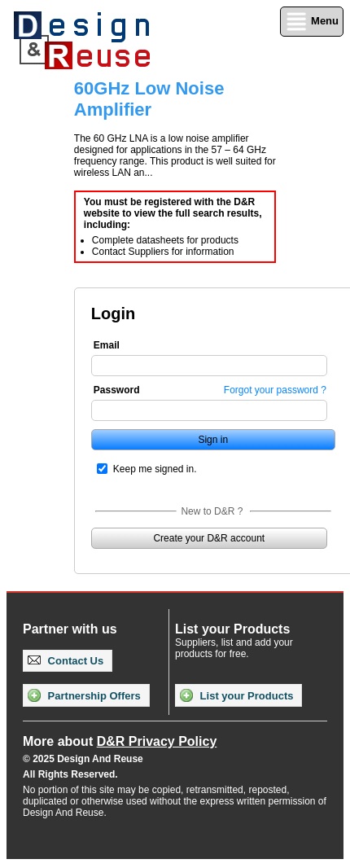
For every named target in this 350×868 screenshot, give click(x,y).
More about (120, 741)
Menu (312, 22)
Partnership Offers (84, 695)
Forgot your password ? (275, 390)
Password (117, 390)
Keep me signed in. (155, 469)
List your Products (236, 695)
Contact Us (66, 661)
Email (107, 345)
